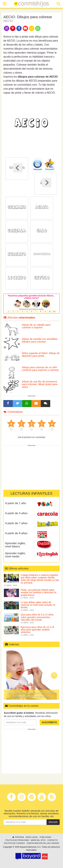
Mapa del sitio (38, 840)
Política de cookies (14, 843)
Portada (18, 837)
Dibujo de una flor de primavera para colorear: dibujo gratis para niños (40, 384)
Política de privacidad (17, 840)
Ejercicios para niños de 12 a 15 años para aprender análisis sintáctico (37, 630)
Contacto (52, 840)
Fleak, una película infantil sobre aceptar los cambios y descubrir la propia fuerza (38, 592)
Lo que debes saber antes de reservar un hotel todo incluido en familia (38, 605)
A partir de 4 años (16, 513)
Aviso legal (32, 837)
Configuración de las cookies (43, 843)
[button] (9, 675)
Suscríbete (49, 722)
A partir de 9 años (16, 533)
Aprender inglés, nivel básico (15, 545)
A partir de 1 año (16, 503)
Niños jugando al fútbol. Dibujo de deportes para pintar (41, 355)
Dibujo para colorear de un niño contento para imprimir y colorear (40, 369)
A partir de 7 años (16, 523)
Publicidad (45, 837)
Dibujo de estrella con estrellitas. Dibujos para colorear (40, 340)
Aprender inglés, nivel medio (15, 555)
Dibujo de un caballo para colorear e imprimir (36, 326)
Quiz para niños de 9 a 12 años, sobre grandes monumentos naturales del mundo (37, 617)
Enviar (53, 822)
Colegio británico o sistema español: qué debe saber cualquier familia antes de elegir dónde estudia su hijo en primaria (40, 579)
